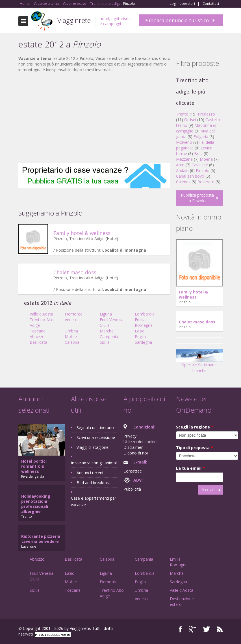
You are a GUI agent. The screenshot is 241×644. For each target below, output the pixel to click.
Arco (180, 165)
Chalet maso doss (75, 272)
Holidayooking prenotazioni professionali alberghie (36, 504)
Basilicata (38, 342)
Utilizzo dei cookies (141, 442)
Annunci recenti (91, 473)
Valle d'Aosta (41, 314)
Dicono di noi (136, 453)
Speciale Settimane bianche (199, 363)
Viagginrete (74, 20)
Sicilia (105, 342)
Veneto (71, 320)
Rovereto (206, 182)
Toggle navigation (23, 21)
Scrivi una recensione (96, 437)
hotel (104, 19)
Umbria (71, 331)
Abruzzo (37, 337)
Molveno (184, 142)
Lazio (140, 331)
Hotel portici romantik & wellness (34, 466)
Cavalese (200, 165)
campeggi (112, 24)
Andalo (182, 170)
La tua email (190, 468)
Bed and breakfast (93, 483)
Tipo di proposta (195, 448)
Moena (206, 159)
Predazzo (206, 114)
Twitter (207, 629)
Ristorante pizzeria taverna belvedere (41, 539)
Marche (107, 331)
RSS (220, 629)
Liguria (106, 314)
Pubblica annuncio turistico (177, 20)
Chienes (183, 182)
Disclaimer (133, 447)
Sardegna (143, 342)
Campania (109, 337)
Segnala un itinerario (95, 427)
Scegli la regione (195, 427)
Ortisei (190, 120)
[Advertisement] (94, 118)
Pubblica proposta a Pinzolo (197, 198)
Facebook (180, 629)
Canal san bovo (190, 176)
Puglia (140, 337)
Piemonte (74, 314)
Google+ (193, 629)
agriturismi (121, 19)
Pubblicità (132, 489)
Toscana (38, 331)
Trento (182, 114)
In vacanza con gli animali (94, 463)
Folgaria (201, 137)
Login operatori (182, 4)
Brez (198, 154)
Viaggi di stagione (93, 447)
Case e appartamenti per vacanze (94, 501)
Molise (71, 337)
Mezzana (184, 159)
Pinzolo (203, 170)
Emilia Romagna (144, 322)
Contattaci (211, 4)
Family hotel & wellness (82, 233)
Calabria (72, 342)
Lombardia (145, 314)
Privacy (130, 436)
